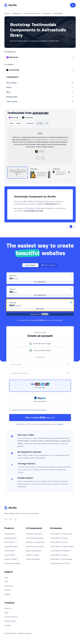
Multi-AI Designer (52, 441)
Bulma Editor (9, 542)
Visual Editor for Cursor (59, 542)
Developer (30, 265)
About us (8, 608)
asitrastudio (40, 113)
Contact (7, 590)
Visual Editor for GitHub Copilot (62, 546)
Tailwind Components (34, 534)
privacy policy (41, 410)
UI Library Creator (37, 441)
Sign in (61, 424)
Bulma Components (34, 551)
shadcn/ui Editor (11, 559)
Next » (19, 123)
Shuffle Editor (23, 441)
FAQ (6, 582)
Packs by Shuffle (33, 555)
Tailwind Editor (10, 534)
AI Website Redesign (12, 563)
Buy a (40, 417)
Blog (6, 613)
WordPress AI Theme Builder (61, 559)
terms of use (27, 410)
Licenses (8, 625)
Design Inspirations (33, 559)
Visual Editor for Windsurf (60, 551)
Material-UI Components (35, 542)
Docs (6, 577)
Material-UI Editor (11, 546)
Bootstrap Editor (11, 538)
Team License (48, 265)
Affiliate (7, 594)
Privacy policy (10, 621)
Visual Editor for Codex (59, 538)
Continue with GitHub (40, 351)
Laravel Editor (10, 555)
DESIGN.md (9, 586)
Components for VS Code (60, 563)
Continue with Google (40, 344)
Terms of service (11, 617)
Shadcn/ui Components (35, 546)
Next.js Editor (9, 551)
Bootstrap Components (35, 538)
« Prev (11, 123)
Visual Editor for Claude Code (61, 534)
